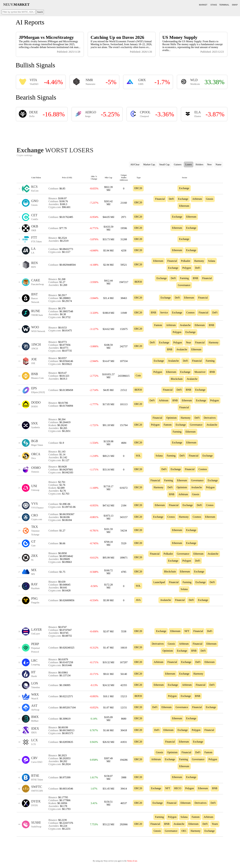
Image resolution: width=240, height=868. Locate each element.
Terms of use (132, 861)
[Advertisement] (120, 133)
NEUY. (16, 4)
